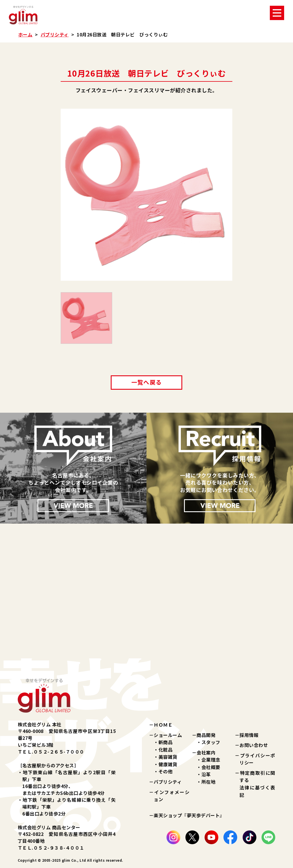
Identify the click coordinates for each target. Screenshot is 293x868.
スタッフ (211, 742)
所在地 (208, 782)
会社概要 (211, 767)
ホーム (25, 34)
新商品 (166, 742)
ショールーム (168, 735)
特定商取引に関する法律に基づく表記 (257, 784)
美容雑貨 (168, 757)
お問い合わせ (254, 745)
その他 (166, 771)
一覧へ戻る (146, 382)
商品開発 (206, 735)
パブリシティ (55, 34)
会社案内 (206, 752)
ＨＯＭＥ (163, 725)
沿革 (206, 774)
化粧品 (166, 750)
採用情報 (249, 735)
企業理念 (211, 760)
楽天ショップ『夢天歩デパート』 (189, 815)
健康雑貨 (168, 764)
